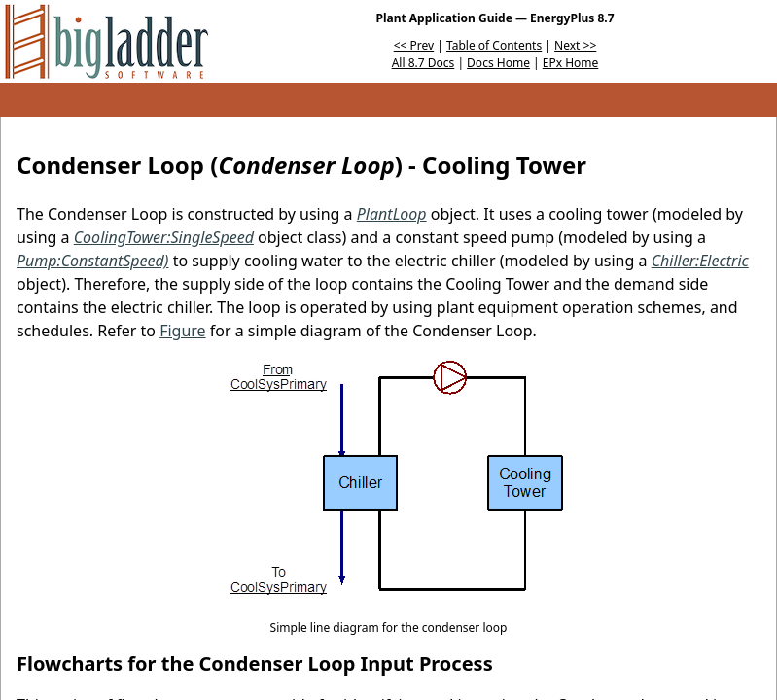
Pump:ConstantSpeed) (92, 261)
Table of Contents (494, 45)
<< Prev (414, 45)
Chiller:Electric (700, 261)
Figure (182, 331)
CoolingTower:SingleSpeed (164, 237)
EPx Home (571, 63)
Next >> (575, 45)
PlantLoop (392, 214)
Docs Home (498, 63)
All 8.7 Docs (424, 63)
